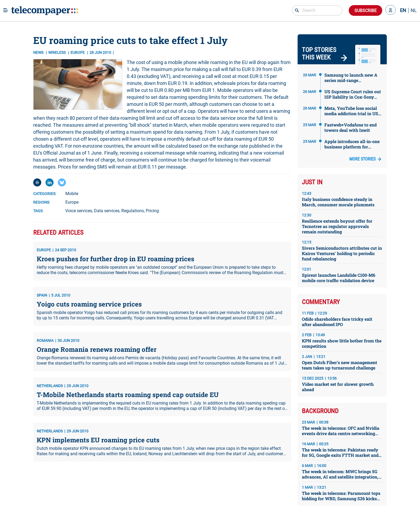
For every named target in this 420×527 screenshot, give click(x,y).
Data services (107, 211)
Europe (72, 202)
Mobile (72, 194)
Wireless (57, 53)
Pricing (152, 211)
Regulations (133, 211)
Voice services (79, 211)
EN (403, 10)
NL (414, 10)
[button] (391, 10)
